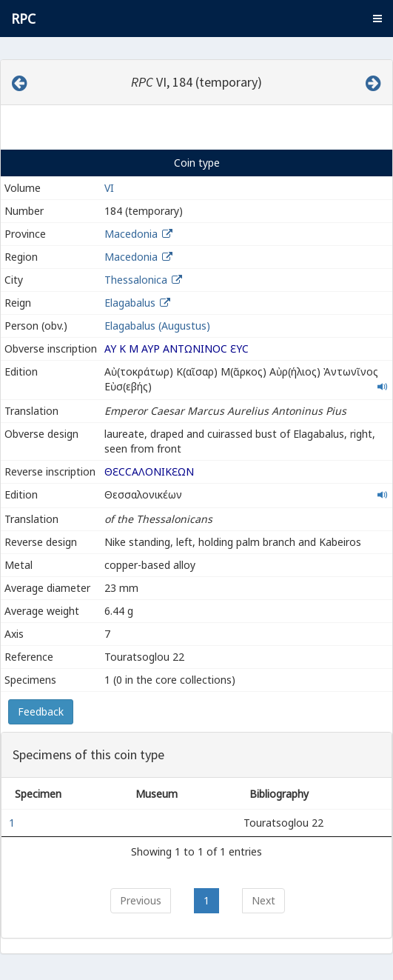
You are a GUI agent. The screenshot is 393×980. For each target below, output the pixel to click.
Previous (141, 900)
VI (109, 188)
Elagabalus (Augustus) (157, 326)
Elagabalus (130, 303)
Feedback (41, 711)
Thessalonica (136, 280)
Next (263, 900)
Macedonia (131, 234)
